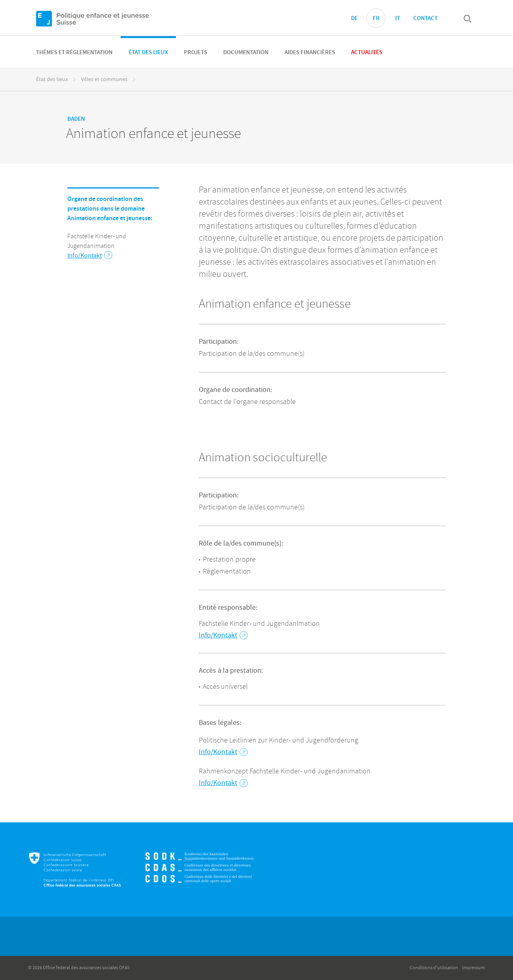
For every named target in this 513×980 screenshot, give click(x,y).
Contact (425, 18)
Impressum (474, 968)
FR (376, 18)
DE (354, 18)
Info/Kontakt (90, 256)
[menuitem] (74, 52)
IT (398, 18)
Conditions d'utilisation (434, 968)
